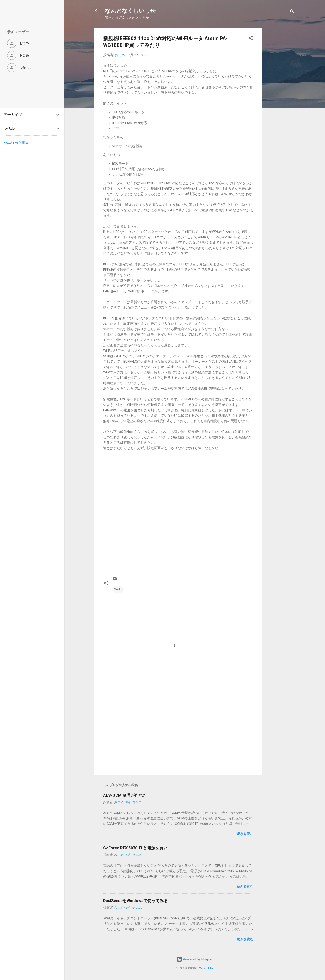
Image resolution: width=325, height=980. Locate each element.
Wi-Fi (118, 589)
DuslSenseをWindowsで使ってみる (135, 901)
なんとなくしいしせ (130, 11)
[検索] (292, 12)
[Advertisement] (281, 96)
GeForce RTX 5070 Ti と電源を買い (135, 848)
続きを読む (245, 834)
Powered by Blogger (195, 959)
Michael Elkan (207, 968)
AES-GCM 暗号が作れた (125, 795)
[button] (251, 39)
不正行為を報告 (16, 142)
